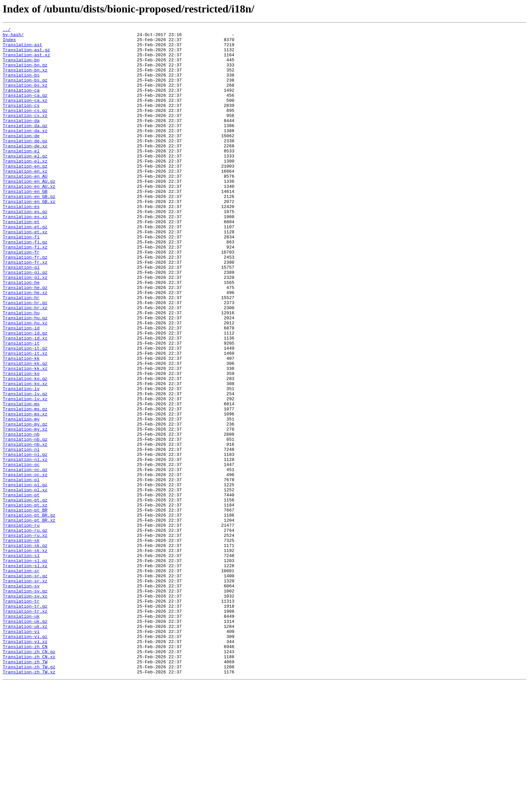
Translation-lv (21, 461)
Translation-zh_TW (25, 789)
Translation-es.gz (25, 249)
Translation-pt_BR (25, 607)
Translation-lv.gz (25, 467)
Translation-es (21, 243)
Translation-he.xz (25, 346)
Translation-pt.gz (25, 595)
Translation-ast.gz (26, 55)
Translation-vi (21, 753)
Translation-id (21, 388)
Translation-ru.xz (25, 637)
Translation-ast (22, 49)
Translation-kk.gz (25, 431)
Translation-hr (21, 352)
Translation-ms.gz (25, 486)
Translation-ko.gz (25, 449)
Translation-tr (21, 716)
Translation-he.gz (25, 340)
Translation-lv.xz (25, 473)
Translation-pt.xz (25, 601)
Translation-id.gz (25, 395)
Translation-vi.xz (25, 765)
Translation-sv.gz (25, 704)
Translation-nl (21, 534)
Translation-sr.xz (25, 692)
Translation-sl (21, 662)
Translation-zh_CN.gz (29, 777)
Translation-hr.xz (25, 364)
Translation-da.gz (25, 146)
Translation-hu (21, 370)
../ (7, 30)
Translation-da (21, 140)
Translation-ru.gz (25, 631)
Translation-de (21, 158)
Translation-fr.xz (25, 310)
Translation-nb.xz (25, 528)
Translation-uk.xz (25, 747)
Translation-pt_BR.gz (29, 613)
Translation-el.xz (25, 188)
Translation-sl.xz (25, 674)
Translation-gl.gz (25, 322)
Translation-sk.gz (25, 649)
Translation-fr (21, 297)
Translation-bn (21, 67)
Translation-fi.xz (25, 291)
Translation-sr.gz (25, 686)
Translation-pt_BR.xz (29, 619)
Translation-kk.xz (25, 437)
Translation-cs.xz (25, 134)
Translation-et (21, 261)
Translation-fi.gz (25, 285)
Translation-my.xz (25, 510)
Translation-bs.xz (25, 97)
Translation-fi (21, 279)
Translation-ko (21, 443)
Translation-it (21, 407)
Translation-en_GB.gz (29, 231)
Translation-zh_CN (25, 771)
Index (9, 42)
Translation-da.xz (25, 152)
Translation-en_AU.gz (29, 212)
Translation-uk (21, 734)
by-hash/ (13, 36)
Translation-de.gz (25, 164)
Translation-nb (21, 516)
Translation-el (21, 176)
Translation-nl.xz (25, 546)
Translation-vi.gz (25, 759)
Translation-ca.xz (25, 115)
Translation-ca (21, 103)
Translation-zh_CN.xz (29, 783)
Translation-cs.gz (25, 127)
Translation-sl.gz (25, 668)
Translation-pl (21, 571)
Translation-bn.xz (25, 79)
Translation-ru (21, 625)
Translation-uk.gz (25, 741)
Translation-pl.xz (25, 583)
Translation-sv (21, 698)
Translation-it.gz (25, 413)
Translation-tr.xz (25, 728)
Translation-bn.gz (25, 73)
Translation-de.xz (25, 170)
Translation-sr (21, 680)
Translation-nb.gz (25, 522)
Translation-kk (21, 425)
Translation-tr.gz (25, 722)
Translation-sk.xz (25, 656)
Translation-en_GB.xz (29, 237)
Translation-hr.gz (25, 358)
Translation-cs (21, 121)
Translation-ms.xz (25, 492)
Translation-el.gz (25, 182)
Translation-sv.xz (25, 710)
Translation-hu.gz (25, 376)
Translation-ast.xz (26, 61)
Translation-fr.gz (25, 303)
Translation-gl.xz (25, 328)
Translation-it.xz (25, 419)
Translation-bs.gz (25, 91)
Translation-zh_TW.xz (29, 801)
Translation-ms (21, 480)
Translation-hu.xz (25, 382)
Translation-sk (21, 643)
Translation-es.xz (25, 255)
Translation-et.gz (25, 267)
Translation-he (21, 334)
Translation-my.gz (25, 504)
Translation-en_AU (25, 206)
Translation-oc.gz (25, 558)
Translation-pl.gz (25, 577)
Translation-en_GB (25, 225)
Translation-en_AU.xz (29, 219)
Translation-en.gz (25, 194)
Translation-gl (21, 316)
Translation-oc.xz (25, 564)
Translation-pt (21, 589)
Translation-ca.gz (25, 109)
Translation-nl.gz (25, 540)
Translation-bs (21, 85)
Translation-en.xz (25, 200)
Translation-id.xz (25, 401)
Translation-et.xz (25, 273)
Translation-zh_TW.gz (29, 795)
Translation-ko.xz (25, 455)
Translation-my (21, 498)
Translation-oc (21, 552)
